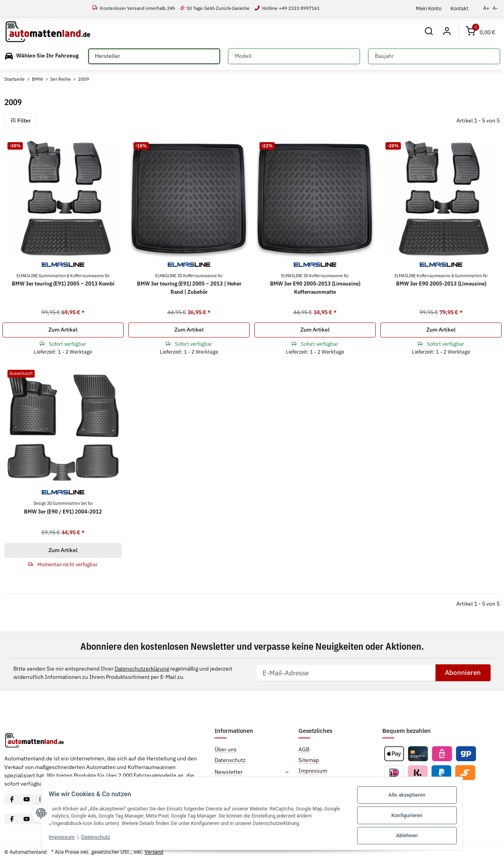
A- (495, 8)
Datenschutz (90, 839)
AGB (304, 749)
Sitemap (309, 760)
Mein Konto (429, 8)
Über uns (226, 749)
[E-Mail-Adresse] (346, 673)
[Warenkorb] (481, 32)
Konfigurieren (413, 817)
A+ (486, 8)
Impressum (56, 839)
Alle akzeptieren (413, 797)
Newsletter (229, 772)
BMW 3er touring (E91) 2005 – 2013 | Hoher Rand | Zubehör (189, 284)
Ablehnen (413, 836)
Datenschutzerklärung (142, 669)
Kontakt (460, 8)
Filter (21, 120)
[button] (428, 32)
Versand (154, 852)
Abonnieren (463, 673)
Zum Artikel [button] (63, 330)
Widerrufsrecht (317, 781)
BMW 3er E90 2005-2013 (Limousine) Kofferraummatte (315, 284)
